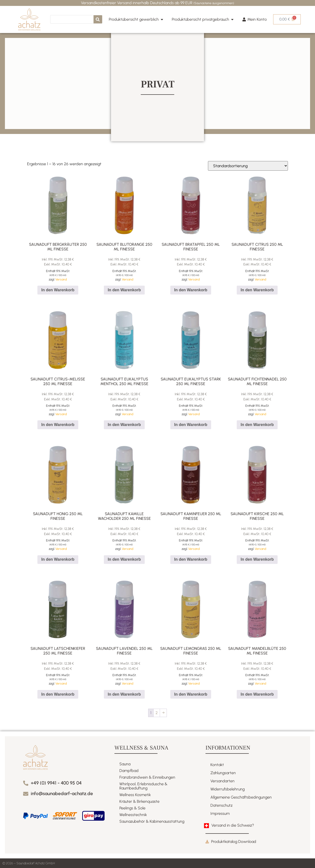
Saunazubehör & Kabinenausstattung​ (152, 821)
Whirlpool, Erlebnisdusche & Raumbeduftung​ (143, 786)
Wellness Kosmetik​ (135, 795)
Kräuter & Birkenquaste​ (139, 801)
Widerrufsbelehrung (228, 789)
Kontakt (217, 765)
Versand (61, 279)
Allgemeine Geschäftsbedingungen (241, 797)
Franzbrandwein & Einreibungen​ (147, 777)
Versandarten (222, 781)
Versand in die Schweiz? (233, 825)
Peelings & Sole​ (132, 808)
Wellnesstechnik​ (133, 815)
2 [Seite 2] (157, 713)
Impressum (220, 813)
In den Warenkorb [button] (58, 290)
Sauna (125, 764)
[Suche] (98, 19)
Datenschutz (221, 805)
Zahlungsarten (223, 773)
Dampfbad (129, 771)
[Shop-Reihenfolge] (248, 166)
